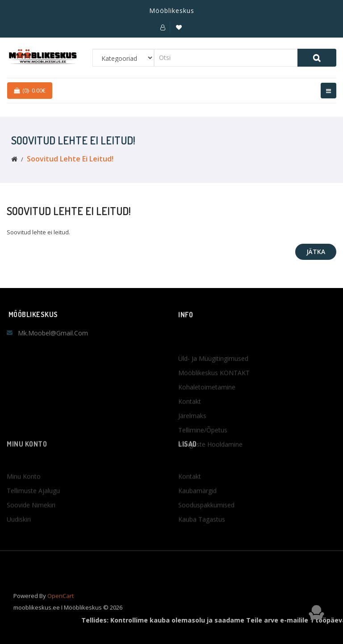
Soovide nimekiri (31, 524)
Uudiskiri (19, 538)
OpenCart (61, 602)
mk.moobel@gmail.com (53, 333)
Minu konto (24, 495)
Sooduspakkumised (206, 524)
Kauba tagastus (202, 538)
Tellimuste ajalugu (33, 510)
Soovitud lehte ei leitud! (70, 159)
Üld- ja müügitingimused (213, 390)
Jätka (316, 252)
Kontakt (190, 433)
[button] (163, 27)
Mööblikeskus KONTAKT (214, 404)
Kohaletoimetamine (207, 418)
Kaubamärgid (197, 510)
